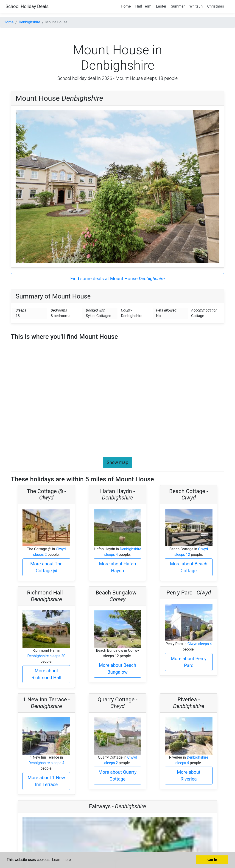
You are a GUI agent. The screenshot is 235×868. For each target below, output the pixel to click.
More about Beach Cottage (189, 567)
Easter (161, 6)
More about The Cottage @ (46, 567)
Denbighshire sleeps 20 (46, 656)
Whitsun (196, 6)
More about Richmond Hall (46, 674)
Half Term (143, 6)
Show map (117, 462)
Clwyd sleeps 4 (200, 644)
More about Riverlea (189, 776)
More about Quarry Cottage (117, 776)
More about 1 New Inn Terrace (46, 781)
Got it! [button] (212, 860)
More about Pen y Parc (189, 662)
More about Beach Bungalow (118, 669)
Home (126, 6)
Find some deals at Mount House (117, 279)
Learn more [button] (62, 860)
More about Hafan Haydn (117, 567)
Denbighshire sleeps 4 (46, 763)
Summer (178, 6)
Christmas (216, 6)
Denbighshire (29, 22)
